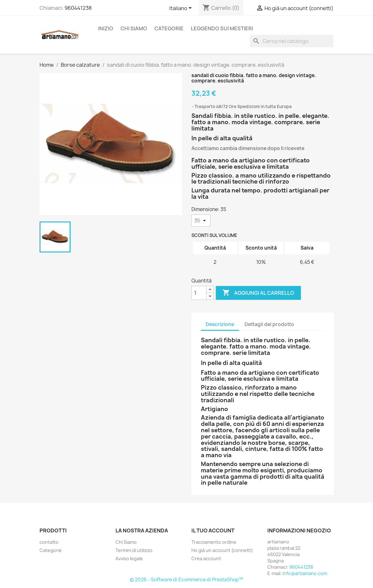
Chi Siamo (134, 28)
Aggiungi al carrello (258, 293)
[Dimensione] (201, 221)
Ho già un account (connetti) (222, 550)
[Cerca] (292, 41)
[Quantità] (199, 293)
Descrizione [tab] (220, 324)
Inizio (106, 28)
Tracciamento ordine (214, 542)
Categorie (169, 28)
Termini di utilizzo (134, 550)
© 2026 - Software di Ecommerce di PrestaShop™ (186, 580)
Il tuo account (213, 530)
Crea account (206, 558)
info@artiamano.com (305, 573)
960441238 (78, 8)
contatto (49, 542)
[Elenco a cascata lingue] (182, 9)
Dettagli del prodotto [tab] (269, 324)
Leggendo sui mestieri (222, 28)
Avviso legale (129, 558)
